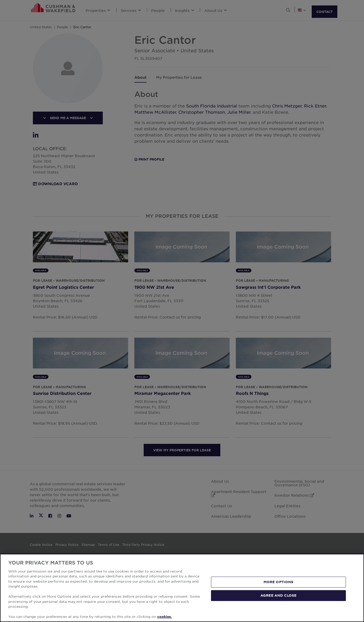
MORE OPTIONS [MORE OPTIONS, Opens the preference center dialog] (279, 582)
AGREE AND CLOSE (278, 595)
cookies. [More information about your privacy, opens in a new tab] (165, 617)
